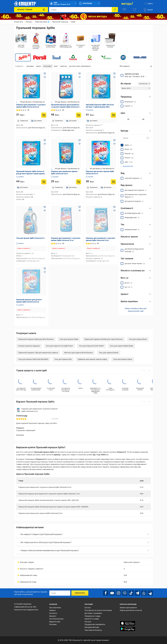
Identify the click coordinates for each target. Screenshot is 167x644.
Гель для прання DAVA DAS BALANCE (33, 359)
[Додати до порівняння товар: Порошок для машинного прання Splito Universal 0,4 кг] (80, 144)
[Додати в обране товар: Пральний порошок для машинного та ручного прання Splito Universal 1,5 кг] (80, 74)
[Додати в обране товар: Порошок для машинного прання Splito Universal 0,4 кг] (80, 140)
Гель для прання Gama (123, 359)
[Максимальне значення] (143, 119)
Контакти (53, 613)
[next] (150, 371)
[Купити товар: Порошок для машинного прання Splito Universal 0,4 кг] (79, 182)
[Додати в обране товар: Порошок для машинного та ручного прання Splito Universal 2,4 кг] (114, 207)
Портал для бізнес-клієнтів (131, 610)
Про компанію (55, 607)
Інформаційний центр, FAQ (25, 607)
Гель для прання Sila (63, 359)
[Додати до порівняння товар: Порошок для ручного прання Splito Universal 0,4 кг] (114, 144)
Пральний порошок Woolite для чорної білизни (104, 339)
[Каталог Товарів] (31, 10)
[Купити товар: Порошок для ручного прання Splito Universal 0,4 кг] (113, 182)
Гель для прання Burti (138, 339)
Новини (52, 610)
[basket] (148, 10)
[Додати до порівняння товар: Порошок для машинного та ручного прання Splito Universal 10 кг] (80, 211)
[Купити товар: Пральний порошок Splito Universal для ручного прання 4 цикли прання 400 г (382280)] (44, 182)
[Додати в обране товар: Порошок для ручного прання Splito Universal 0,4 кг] (114, 140)
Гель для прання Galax (69, 339)
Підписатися (80, 593)
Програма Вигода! (92, 627)
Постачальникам (56, 619)
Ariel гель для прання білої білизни (78, 353)
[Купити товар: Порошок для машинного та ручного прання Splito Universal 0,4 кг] (44, 115)
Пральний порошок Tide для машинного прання (38, 353)
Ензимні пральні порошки (29, 346)
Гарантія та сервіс (92, 619)
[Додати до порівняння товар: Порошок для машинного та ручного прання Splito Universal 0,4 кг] (45, 77)
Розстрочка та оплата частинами (98, 610)
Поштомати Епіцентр (93, 630)
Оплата (88, 607)
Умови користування (128, 607)
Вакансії (53, 616)
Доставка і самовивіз (93, 613)
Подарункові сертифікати (95, 624)
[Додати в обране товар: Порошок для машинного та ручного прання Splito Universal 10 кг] (80, 207)
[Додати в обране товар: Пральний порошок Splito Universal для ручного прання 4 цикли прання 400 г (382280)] (45, 140)
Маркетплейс (55, 622)
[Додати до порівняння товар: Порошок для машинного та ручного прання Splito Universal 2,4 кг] (114, 211)
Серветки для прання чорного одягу (92, 359)
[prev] (144, 371)
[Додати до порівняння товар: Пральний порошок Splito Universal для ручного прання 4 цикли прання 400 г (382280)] (45, 144)
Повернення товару (92, 616)
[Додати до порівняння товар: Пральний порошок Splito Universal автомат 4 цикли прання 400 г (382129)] (114, 77)
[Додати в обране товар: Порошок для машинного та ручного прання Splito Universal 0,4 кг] (45, 74)
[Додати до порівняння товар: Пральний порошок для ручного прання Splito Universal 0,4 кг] (45, 272)
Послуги (88, 622)
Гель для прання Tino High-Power (59, 346)
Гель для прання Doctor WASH (91, 346)
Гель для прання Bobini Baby (121, 346)
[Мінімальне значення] (128, 119)
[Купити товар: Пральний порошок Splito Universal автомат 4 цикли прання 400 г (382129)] (113, 115)
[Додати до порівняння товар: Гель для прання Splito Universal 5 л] (45, 211)
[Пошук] (115, 10)
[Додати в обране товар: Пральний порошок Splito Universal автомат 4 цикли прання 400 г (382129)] (114, 74)
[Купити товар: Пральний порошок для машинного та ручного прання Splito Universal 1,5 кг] (79, 115)
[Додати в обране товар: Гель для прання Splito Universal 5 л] (45, 207)
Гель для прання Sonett (109, 353)
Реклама (53, 624)
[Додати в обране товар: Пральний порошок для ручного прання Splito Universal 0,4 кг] (45, 269)
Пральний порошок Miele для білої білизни (36, 339)
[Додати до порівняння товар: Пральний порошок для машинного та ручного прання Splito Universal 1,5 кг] (80, 77)
